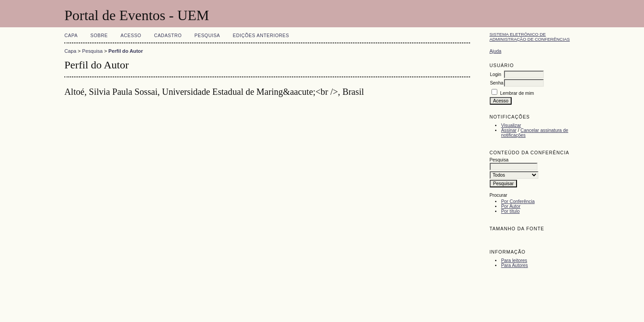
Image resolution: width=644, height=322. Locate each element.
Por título (510, 211)
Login (495, 74)
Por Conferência (518, 201)
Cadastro (168, 36)
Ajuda (495, 51)
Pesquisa (207, 36)
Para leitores (514, 261)
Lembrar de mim (517, 93)
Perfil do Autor (125, 51)
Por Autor (511, 206)
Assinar (509, 130)
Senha (496, 83)
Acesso (131, 36)
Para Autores (514, 265)
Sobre (99, 36)
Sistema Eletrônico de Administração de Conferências (530, 37)
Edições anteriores (261, 36)
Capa (71, 36)
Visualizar (511, 125)
